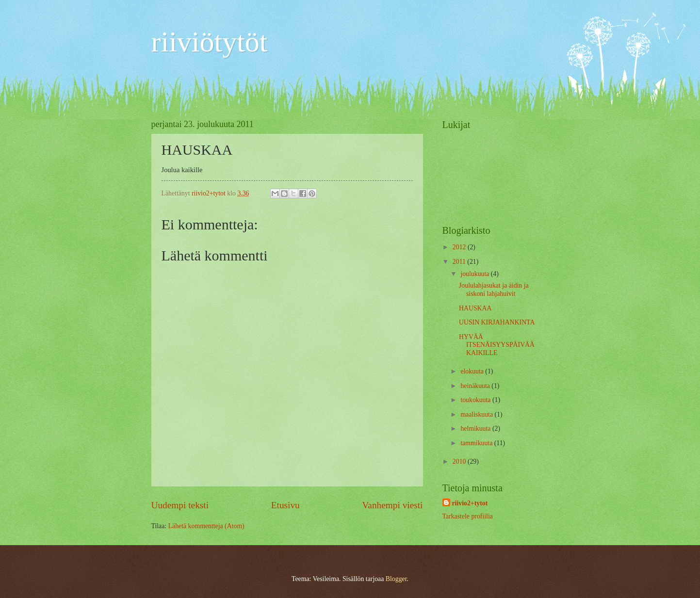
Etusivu (285, 505)
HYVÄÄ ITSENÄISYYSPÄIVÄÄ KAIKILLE (497, 345)
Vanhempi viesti (393, 505)
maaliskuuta (477, 414)
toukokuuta (476, 400)
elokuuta (473, 371)
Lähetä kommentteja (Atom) (206, 526)
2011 (460, 262)
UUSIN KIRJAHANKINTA (497, 322)
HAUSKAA (475, 308)
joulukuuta (475, 274)
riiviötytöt (210, 42)
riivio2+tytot (470, 503)
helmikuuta (476, 428)
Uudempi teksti (180, 505)
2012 (460, 247)
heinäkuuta (476, 386)
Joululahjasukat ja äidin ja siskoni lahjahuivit (494, 290)
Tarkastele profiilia (468, 516)
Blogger (396, 579)
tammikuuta (477, 443)
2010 (460, 461)
